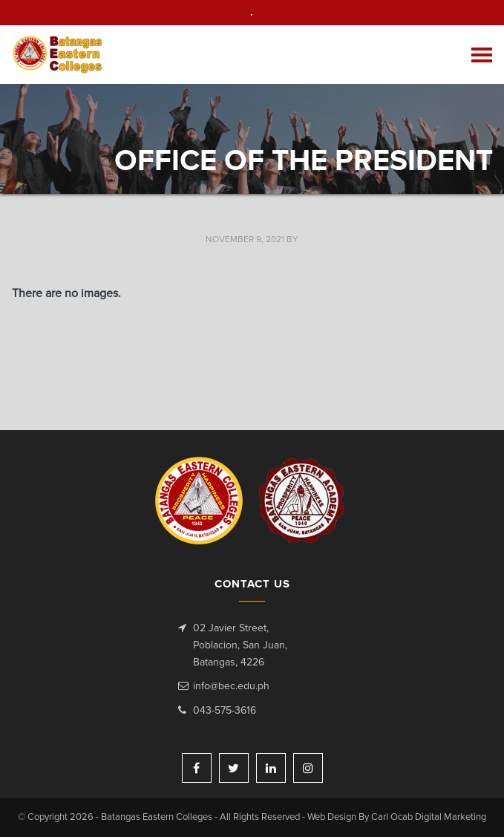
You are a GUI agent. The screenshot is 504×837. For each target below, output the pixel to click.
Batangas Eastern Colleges (58, 55)
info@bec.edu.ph (231, 686)
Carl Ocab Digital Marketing (429, 817)
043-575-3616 (225, 711)
